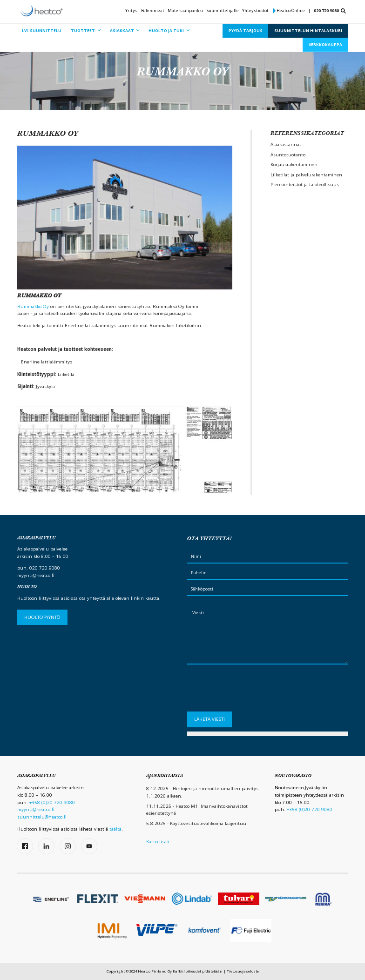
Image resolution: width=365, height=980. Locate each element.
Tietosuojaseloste (243, 971)
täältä (115, 829)
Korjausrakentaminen (294, 164)
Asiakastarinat (286, 144)
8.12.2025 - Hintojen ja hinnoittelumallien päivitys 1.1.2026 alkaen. (202, 792)
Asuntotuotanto (288, 155)
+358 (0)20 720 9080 (52, 802)
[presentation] (258, 691)
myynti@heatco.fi (36, 575)
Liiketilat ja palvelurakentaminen (306, 175)
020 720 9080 (326, 10)
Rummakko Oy (33, 306)
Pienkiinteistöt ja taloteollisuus (305, 185)
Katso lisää (158, 842)
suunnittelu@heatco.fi (42, 817)
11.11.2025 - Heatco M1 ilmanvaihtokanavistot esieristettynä (197, 810)
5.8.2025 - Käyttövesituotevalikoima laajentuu (196, 823)
